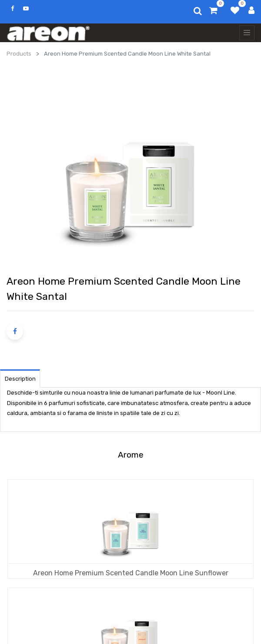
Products (19, 54)
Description (20, 379)
